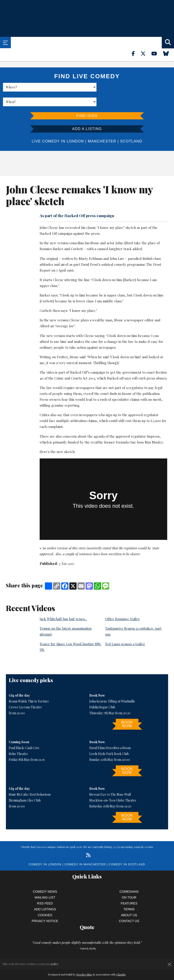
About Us (129, 900)
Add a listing (87, 114)
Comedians (129, 877)
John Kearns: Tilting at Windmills (112, 687)
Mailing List (45, 883)
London (75, 127)
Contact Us (129, 906)
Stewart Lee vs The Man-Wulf (110, 780)
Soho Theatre (18, 739)
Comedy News (45, 877)
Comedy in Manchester (85, 850)
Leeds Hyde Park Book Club (109, 739)
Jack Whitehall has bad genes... (63, 604)
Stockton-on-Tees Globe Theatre (113, 786)
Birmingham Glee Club (25, 786)
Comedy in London (45, 850)
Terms (129, 895)
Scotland (131, 127)
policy (54, 964)
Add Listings (45, 895)
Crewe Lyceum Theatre (25, 692)
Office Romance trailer (122, 604)
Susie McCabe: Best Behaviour (30, 780)
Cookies (45, 900)
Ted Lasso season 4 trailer (125, 629)
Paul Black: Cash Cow (24, 733)
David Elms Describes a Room (110, 733)
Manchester (102, 127)
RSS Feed (45, 889)
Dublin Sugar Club (102, 692)
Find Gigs (87, 101)
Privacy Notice (45, 906)
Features (129, 889)
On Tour (129, 883)
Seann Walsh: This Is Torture (29, 687)
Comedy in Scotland (127, 850)
